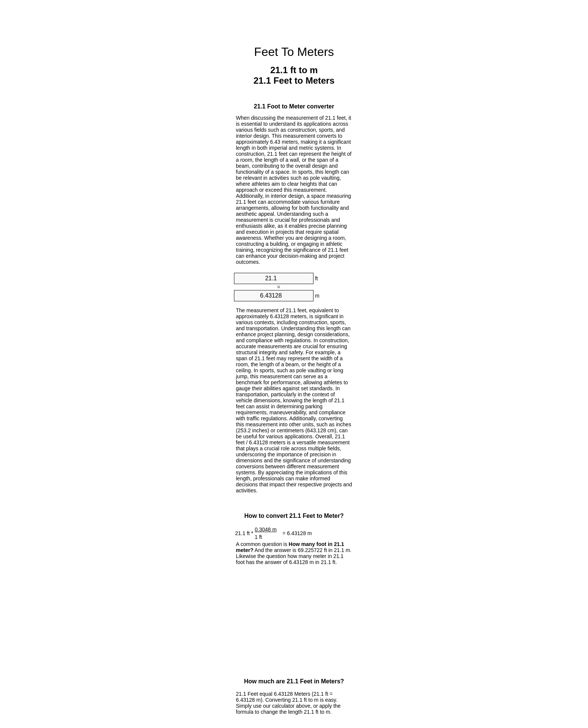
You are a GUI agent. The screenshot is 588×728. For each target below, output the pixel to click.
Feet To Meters (294, 52)
